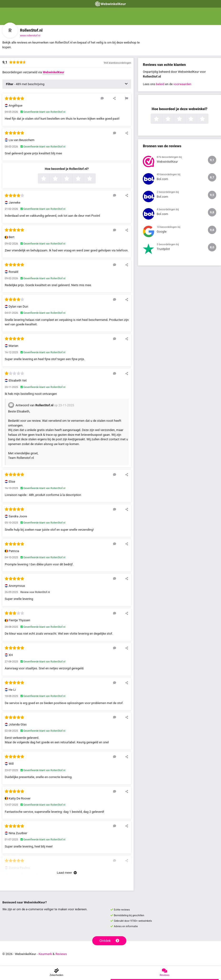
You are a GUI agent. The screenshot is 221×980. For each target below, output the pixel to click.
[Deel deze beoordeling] (114, 98)
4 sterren (83, 179)
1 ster (49, 179)
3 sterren (72, 179)
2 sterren (61, 179)
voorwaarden (182, 84)
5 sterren (95, 179)
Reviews (61, 954)
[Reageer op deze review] (102, 98)
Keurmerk (45, 954)
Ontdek (109, 941)
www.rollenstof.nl (30, 36)
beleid (160, 84)
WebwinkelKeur (53, 72)
